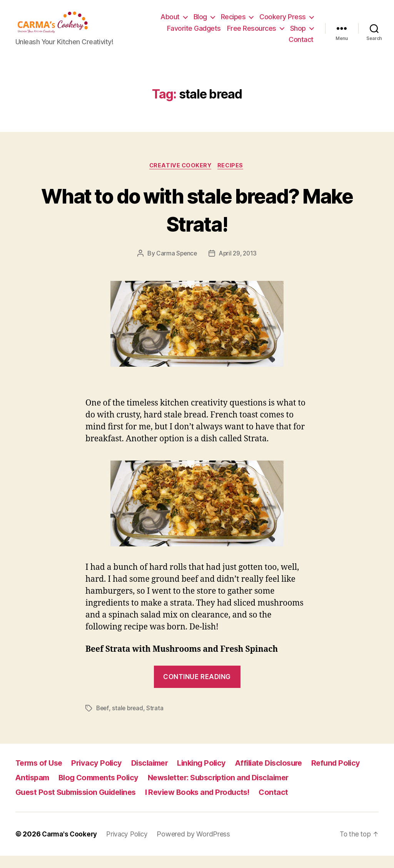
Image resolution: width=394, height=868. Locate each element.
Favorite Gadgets (194, 34)
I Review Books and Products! (209, 804)
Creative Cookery (180, 178)
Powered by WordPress (199, 846)
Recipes (233, 23)
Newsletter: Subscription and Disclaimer (230, 790)
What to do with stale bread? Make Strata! (197, 221)
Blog (200, 23)
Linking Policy (211, 775)
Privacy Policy (101, 775)
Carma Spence (176, 266)
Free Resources (252, 34)
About (170, 23)
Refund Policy (352, 775)
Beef (103, 721)
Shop (298, 34)
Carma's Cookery (71, 846)
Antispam (33, 790)
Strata (157, 721)
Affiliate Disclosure (281, 775)
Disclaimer (156, 775)
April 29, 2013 (238, 266)
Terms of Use (40, 775)
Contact (301, 45)
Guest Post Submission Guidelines (80, 804)
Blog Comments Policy (103, 790)
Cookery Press (283, 23)
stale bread (129, 721)
